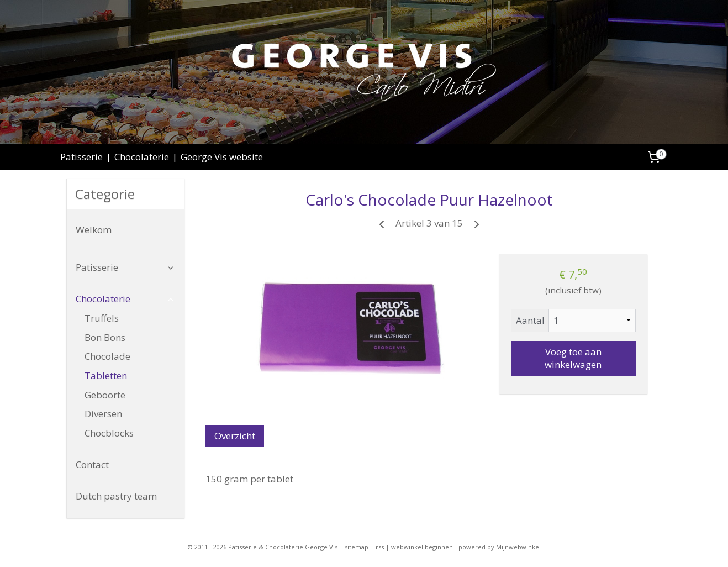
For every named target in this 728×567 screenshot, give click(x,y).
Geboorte (105, 395)
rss (380, 547)
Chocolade (107, 356)
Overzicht (234, 436)
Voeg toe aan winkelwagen (573, 358)
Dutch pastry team (116, 496)
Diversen (103, 414)
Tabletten (106, 376)
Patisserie (81, 157)
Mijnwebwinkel (518, 547)
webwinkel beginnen (422, 547)
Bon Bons (105, 337)
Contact (92, 464)
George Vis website (222, 157)
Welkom (94, 230)
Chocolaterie (142, 157)
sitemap (357, 547)
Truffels (102, 318)
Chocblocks (109, 433)
